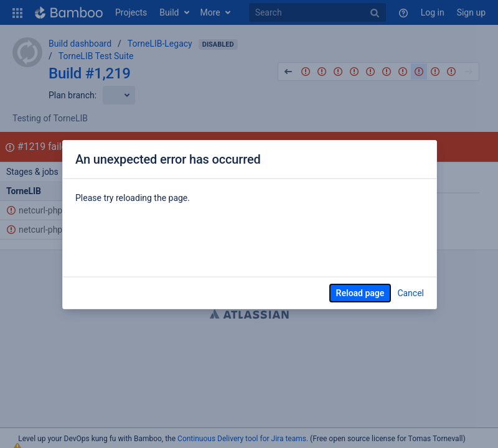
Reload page (360, 293)
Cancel (411, 293)
